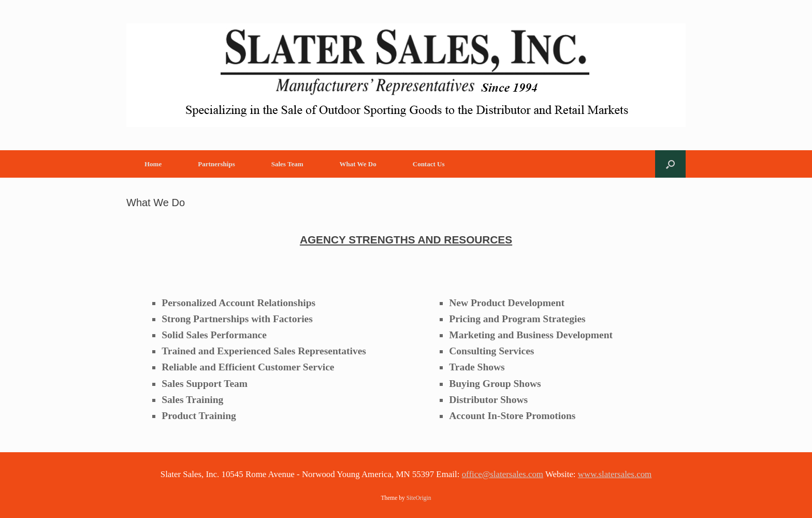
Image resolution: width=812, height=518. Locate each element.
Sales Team (287, 164)
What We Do (358, 164)
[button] (670, 164)
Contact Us (429, 164)
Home (153, 164)
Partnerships (216, 164)
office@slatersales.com (503, 474)
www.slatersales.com (615, 474)
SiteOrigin (419, 498)
